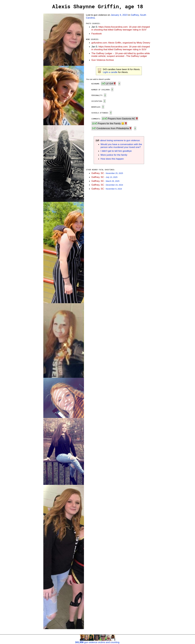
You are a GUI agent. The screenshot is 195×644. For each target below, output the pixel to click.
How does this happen (112, 159)
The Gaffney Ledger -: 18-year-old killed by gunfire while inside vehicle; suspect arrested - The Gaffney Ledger (121, 55)
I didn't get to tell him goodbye (116, 151)
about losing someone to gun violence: (118, 140)
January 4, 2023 (119, 15)
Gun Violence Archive (103, 60)
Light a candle (110, 72)
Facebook (97, 34)
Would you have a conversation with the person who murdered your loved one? (121, 146)
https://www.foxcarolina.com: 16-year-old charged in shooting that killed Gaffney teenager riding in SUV (121, 28)
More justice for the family (114, 155)
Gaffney (135, 15)
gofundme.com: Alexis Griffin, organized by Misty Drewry (121, 43)
